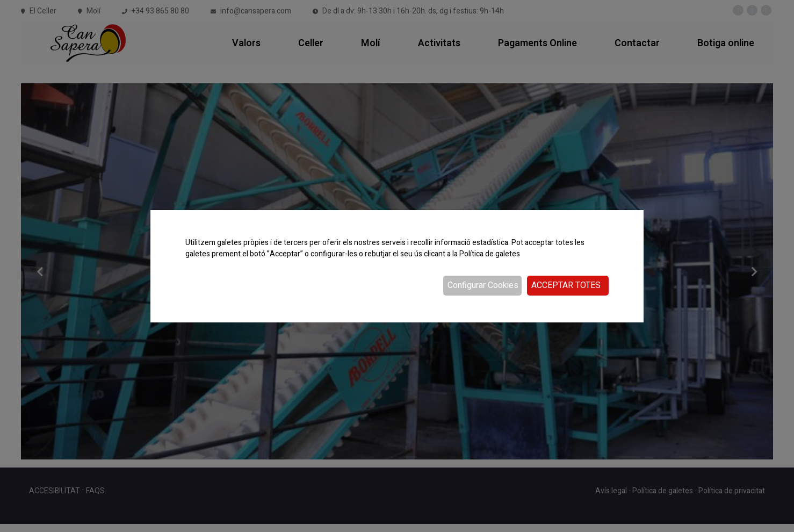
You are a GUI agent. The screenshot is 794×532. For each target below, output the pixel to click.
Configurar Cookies (483, 285)
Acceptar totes (566, 285)
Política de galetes (490, 254)
